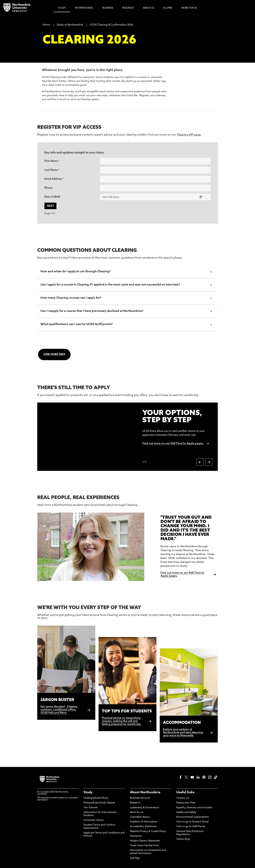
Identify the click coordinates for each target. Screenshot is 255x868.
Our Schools (91, 808)
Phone (48, 188)
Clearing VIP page (189, 135)
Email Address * (54, 179)
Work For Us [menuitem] (189, 8)
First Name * (52, 161)
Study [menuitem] (62, 8)
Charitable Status (140, 817)
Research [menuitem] (128, 8)
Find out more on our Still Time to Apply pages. (173, 444)
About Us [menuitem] (149, 8)
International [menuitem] (84, 8)
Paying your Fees (186, 803)
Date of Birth (52, 197)
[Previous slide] (200, 462)
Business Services (140, 798)
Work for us (137, 812)
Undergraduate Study (96, 798)
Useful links (185, 792)
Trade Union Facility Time (144, 846)
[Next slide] (209, 462)
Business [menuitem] (108, 8)
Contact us (182, 798)
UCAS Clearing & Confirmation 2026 (112, 25)
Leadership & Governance (144, 808)
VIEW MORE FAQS (54, 354)
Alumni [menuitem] (168, 8)
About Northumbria (145, 792)
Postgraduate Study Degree (99, 803)
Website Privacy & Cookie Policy (148, 831)
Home (46, 25)
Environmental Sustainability (193, 817)
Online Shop (183, 839)
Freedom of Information (144, 822)
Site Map (135, 858)
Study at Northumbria (70, 25)
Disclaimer (136, 836)
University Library (94, 820)
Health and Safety (186, 812)
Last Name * (52, 170)
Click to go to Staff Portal (191, 827)
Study (88, 792)
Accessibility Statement (143, 827)
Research (135, 803)
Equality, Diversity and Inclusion (194, 808)
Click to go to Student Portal (192, 822)
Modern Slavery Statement (145, 841)
